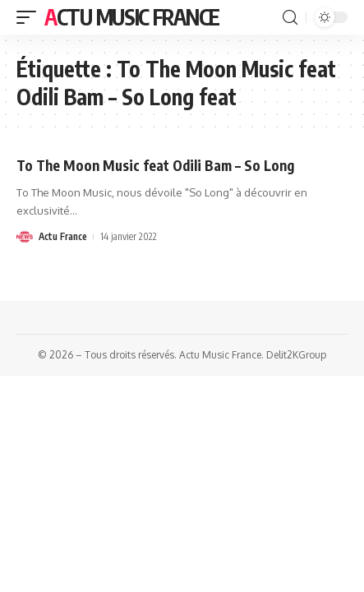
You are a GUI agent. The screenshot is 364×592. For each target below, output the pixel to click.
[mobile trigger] (30, 17)
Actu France (63, 236)
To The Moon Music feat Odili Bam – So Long (155, 165)
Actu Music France (132, 17)
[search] (290, 18)
